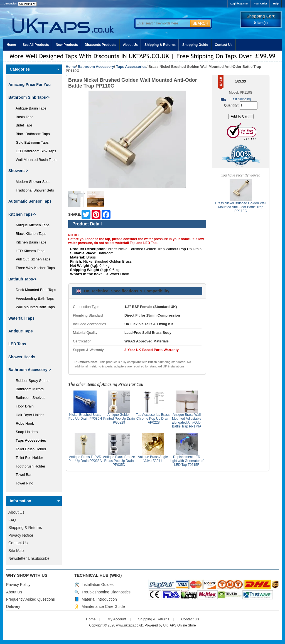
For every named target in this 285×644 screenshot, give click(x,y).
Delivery (13, 606)
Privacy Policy (18, 585)
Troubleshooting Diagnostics (106, 592)
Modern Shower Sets (31, 182)
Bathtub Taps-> (22, 279)
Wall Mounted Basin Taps (34, 160)
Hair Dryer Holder (28, 415)
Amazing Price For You (30, 84)
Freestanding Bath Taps (33, 298)
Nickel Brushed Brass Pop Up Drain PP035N (85, 417)
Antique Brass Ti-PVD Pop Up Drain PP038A (85, 459)
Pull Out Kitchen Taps (31, 259)
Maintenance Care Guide (103, 606)
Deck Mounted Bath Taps (34, 290)
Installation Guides (98, 585)
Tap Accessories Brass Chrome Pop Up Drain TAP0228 (153, 419)
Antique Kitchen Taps (31, 225)
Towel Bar (22, 475)
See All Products (36, 45)
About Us (130, 45)
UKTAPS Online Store (180, 625)
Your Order (261, 4)
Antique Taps (21, 331)
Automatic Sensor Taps (30, 201)
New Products (67, 45)
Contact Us (224, 45)
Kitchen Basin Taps (29, 242)
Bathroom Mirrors (28, 389)
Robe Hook (23, 423)
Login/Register (239, 4)
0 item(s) (261, 23)
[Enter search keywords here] (162, 23)
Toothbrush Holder (28, 466)
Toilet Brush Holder (29, 449)
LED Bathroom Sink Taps (34, 151)
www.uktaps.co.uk (129, 625)
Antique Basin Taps (29, 108)
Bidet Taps (22, 125)
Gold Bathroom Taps (30, 142)
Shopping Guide (195, 45)
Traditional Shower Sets (33, 190)
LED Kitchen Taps (28, 251)
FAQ (12, 520)
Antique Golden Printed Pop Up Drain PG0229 (119, 419)
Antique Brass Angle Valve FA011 (153, 459)
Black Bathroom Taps (31, 134)
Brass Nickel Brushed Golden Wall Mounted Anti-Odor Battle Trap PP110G (241, 207)
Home (11, 45)
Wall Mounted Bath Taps (33, 307)
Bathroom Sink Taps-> (29, 97)
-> (30, 370)
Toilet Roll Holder (27, 458)
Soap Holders (25, 432)
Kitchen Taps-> (22, 214)
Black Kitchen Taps (29, 234)
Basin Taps (23, 117)
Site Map (16, 551)
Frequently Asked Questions (30, 599)
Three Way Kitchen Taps (33, 268)
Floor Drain (23, 406)
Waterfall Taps (21, 318)
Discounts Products (100, 45)
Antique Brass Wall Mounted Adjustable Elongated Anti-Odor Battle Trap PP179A (187, 421)
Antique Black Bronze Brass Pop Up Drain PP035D (119, 461)
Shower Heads (22, 357)
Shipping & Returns (160, 45)
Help (276, 4)
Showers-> (18, 171)
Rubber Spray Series (30, 381)
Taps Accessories (131, 67)
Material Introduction (99, 599)
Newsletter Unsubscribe (29, 558)
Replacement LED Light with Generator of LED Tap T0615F (187, 461)
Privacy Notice (21, 535)
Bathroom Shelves (29, 398)
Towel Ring (23, 483)
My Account (117, 619)
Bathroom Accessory (96, 67)
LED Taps (17, 344)
